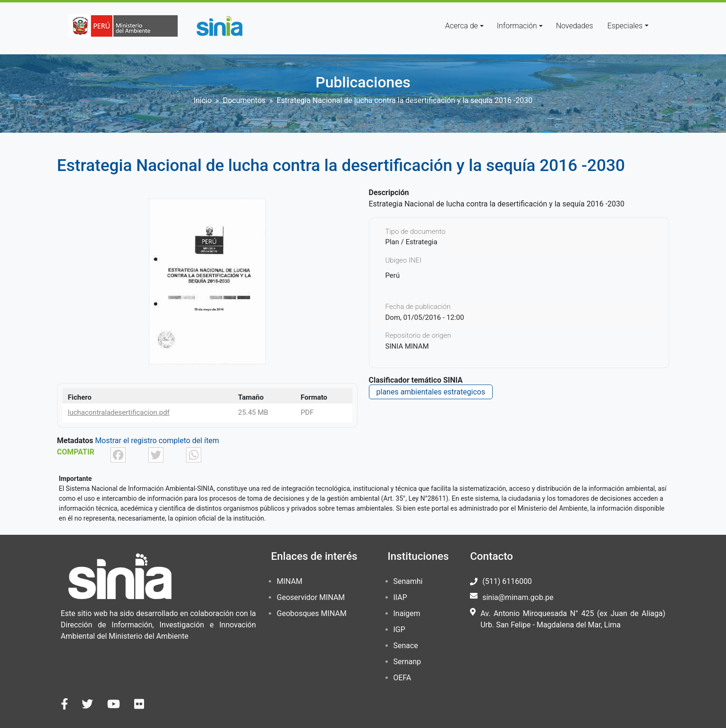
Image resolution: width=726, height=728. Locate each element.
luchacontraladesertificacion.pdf (119, 412)
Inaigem (407, 613)
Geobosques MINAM (312, 613)
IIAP (400, 597)
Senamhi (408, 581)
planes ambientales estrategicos (431, 392)
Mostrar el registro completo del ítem (157, 441)
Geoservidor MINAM (311, 597)
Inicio (203, 100)
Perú (393, 275)
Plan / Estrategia (411, 242)
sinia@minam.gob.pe (518, 597)
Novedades (575, 26)
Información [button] (517, 26)
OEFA (402, 678)
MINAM (290, 581)
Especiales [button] (625, 26)
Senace (406, 646)
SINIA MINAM (407, 346)
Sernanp (407, 662)
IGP (399, 630)
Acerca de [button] (461, 26)
